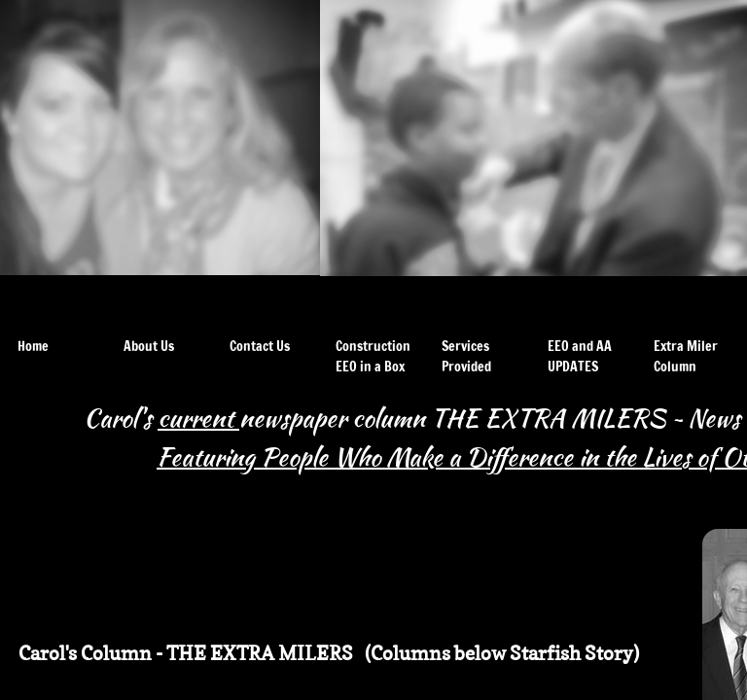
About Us (149, 346)
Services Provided (466, 356)
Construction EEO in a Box (373, 356)
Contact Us (260, 346)
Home (33, 346)
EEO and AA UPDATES (580, 356)
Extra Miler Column (686, 356)
